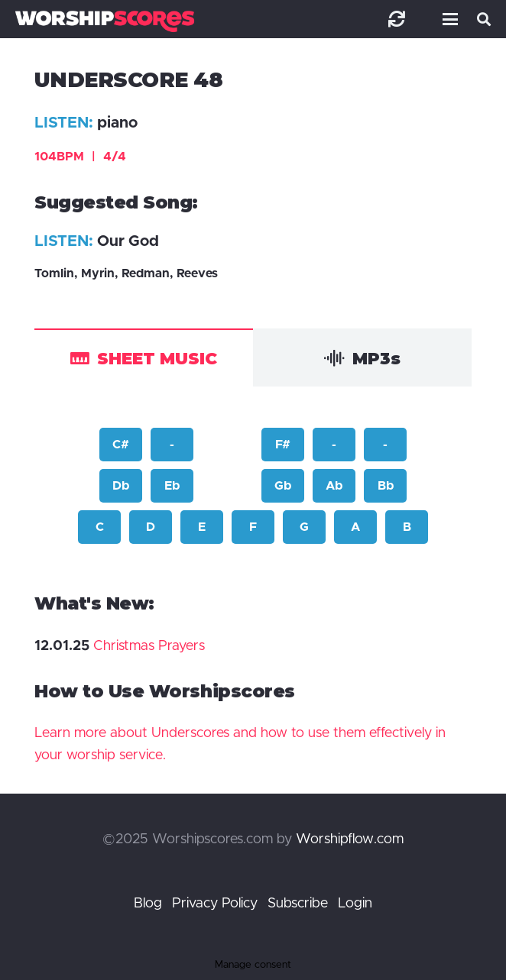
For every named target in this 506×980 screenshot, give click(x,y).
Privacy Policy (215, 904)
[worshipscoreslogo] (105, 21)
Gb (283, 486)
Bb (386, 486)
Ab (334, 486)
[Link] (397, 19)
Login (355, 904)
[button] (447, 19)
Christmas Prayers (149, 646)
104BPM (80, 157)
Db (121, 486)
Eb (172, 486)
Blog (148, 904)
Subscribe (298, 904)
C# (121, 445)
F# (283, 445)
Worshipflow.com (350, 839)
